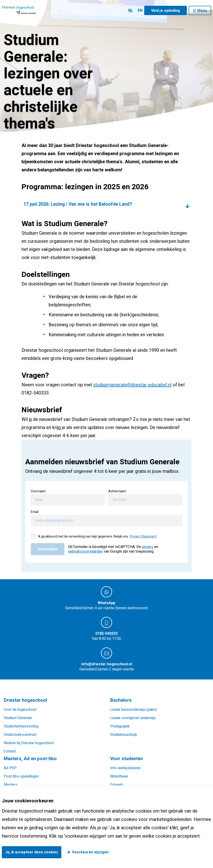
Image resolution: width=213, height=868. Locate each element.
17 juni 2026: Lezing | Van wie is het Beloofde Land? (78, 204)
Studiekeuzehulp (124, 735)
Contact (10, 751)
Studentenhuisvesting (21, 726)
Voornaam (38, 491)
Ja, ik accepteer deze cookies (32, 852)
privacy (148, 547)
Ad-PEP (10, 768)
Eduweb (117, 785)
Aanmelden (48, 549)
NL (131, 10)
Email (35, 512)
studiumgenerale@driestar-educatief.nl (132, 385)
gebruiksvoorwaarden (85, 551)
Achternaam (117, 491)
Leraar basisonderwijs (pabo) (134, 710)
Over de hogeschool (20, 710)
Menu (202, 11)
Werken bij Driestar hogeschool (29, 743)
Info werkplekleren (125, 768)
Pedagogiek (120, 726)
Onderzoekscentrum (20, 735)
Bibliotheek (119, 776)
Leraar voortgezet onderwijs (133, 718)
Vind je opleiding (166, 11)
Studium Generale (18, 718)
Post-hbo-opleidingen (21, 776)
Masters (11, 785)
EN (140, 10)
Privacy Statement (143, 536)
